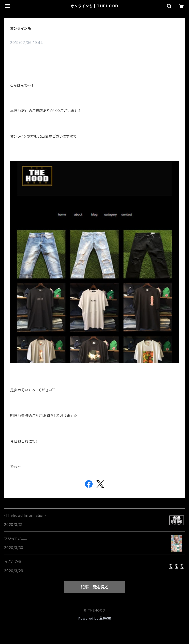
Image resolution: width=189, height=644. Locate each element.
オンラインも (21, 28)
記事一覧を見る (95, 587)
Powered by (95, 618)
